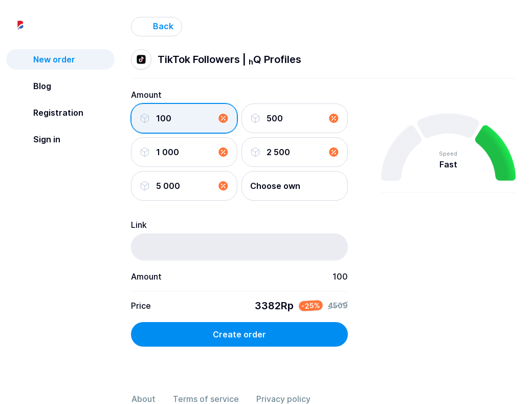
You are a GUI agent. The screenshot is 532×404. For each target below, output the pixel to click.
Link (139, 225)
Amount (146, 95)
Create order (239, 334)
